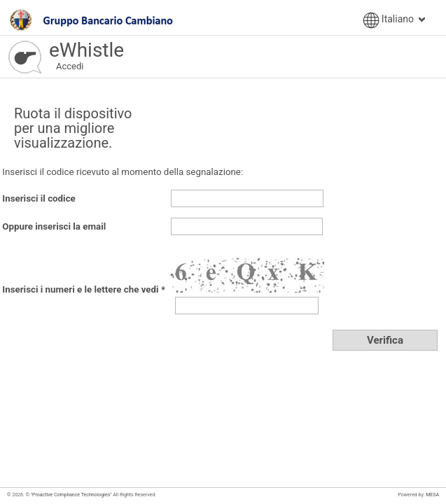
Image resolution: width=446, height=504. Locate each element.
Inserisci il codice (39, 198)
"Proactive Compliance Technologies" (71, 495)
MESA (432, 495)
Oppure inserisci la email (54, 226)
